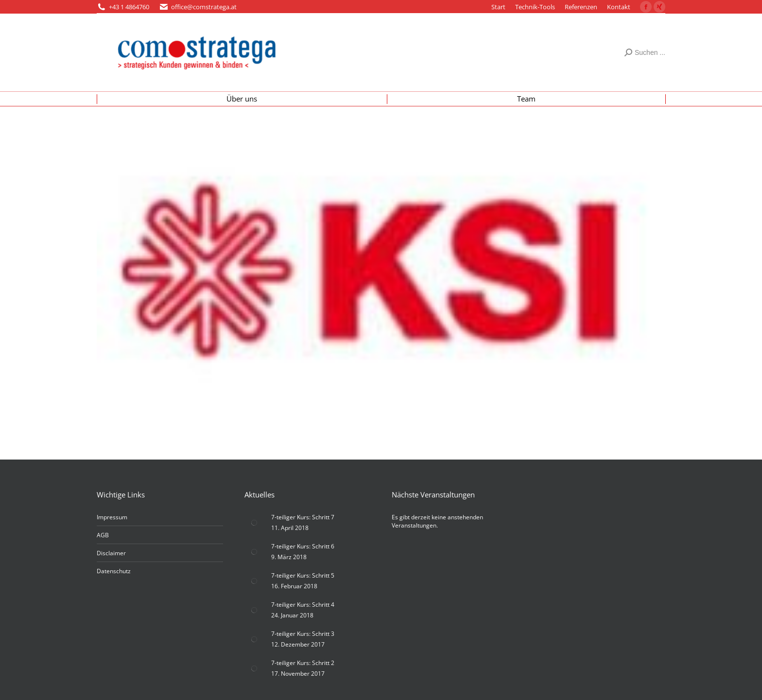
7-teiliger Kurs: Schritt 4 (303, 605)
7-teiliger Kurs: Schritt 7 (303, 517)
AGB (103, 535)
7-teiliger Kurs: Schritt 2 (303, 663)
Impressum (112, 517)
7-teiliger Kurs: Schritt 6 (303, 546)
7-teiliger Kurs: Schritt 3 (303, 634)
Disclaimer (111, 553)
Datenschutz (114, 571)
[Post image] (254, 523)
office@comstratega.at (204, 7)
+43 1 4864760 (129, 7)
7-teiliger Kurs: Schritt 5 (303, 575)
